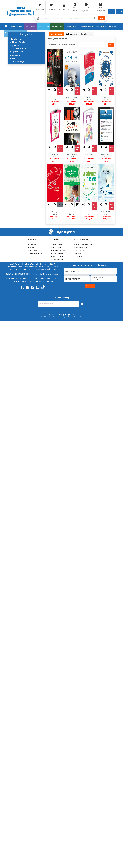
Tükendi (60, 204)
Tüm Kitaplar (15, 39)
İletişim (113, 26)
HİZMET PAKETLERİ (57, 253)
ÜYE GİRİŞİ (55, 239)
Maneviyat (15, 55)
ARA (101, 18)
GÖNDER (90, 286)
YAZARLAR (32, 248)
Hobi (12, 59)
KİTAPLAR (32, 239)
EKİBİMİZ (78, 253)
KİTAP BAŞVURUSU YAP (59, 251)
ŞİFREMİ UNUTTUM (58, 245)
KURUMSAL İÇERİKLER (82, 239)
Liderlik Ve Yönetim (22, 48)
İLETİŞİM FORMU (80, 251)
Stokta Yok (60, 91)
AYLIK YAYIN (33, 245)
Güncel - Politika (17, 42)
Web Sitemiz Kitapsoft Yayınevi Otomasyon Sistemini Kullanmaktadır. (61, 317)
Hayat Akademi (86, 26)
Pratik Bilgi (18, 61)
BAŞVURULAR (33, 251)
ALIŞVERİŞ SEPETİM (58, 248)
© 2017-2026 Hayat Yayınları (61, 314)
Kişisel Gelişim (16, 52)
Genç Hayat (31, 26)
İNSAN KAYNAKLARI (35, 253)
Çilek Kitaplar (71, 26)
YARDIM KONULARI (81, 248)
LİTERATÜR (78, 256)
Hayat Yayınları (16, 26)
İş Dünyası (15, 46)
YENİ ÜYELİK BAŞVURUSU (59, 242)
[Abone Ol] (82, 304)
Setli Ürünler (101, 26)
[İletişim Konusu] (104, 279)
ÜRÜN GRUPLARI (57, 259)
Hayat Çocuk (44, 26)
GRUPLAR (32, 242)
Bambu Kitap (57, 26)
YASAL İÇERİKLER (80, 242)
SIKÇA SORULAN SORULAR (83, 245)
